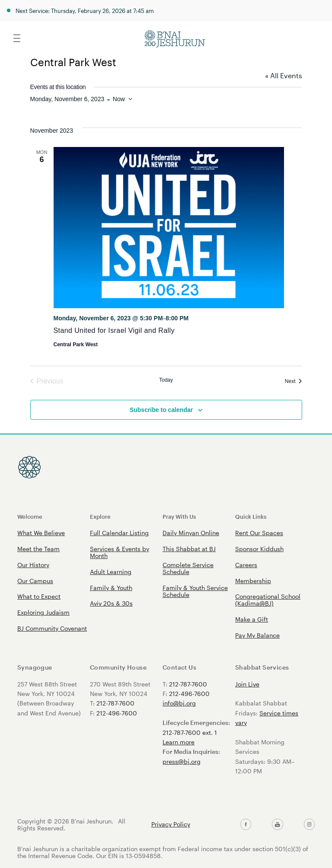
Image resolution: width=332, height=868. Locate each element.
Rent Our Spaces (259, 533)
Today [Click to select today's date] (166, 380)
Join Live (247, 684)
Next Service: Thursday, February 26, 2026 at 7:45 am (85, 11)
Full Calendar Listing (119, 533)
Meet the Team (38, 549)
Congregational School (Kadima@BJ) (268, 600)
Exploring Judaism (43, 612)
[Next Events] (294, 381)
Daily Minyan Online (191, 533)
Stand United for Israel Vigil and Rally (114, 330)
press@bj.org (182, 761)
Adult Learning (111, 572)
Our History (33, 565)
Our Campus (35, 581)
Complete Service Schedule (188, 568)
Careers (246, 565)
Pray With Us (179, 516)
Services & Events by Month (120, 552)
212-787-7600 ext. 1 (190, 732)
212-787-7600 (115, 703)
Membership (253, 581)
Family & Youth (111, 588)
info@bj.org (179, 703)
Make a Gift (252, 619)
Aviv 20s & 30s (111, 603)
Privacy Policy (171, 824)
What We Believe (41, 533)
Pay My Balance (257, 635)
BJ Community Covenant (52, 628)
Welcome (30, 516)
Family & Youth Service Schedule (195, 591)
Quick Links (251, 516)
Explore (100, 516)
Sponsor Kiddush (259, 549)
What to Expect (39, 596)
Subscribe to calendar (161, 410)
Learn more (179, 742)
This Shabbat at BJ (189, 549)
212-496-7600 (117, 713)
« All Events (284, 75)
